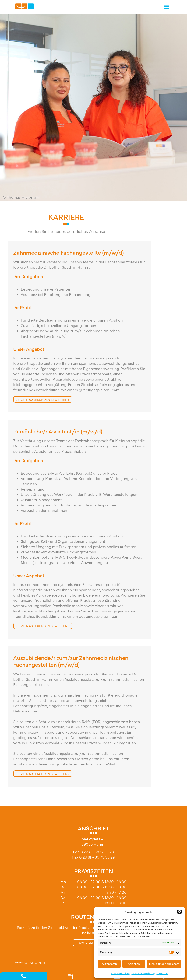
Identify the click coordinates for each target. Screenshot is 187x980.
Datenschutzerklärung (143, 973)
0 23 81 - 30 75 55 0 (97, 852)
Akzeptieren (109, 964)
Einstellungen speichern (164, 964)
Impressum (162, 973)
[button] (179, 912)
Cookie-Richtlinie (120, 973)
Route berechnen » (94, 942)
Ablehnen (134, 964)
